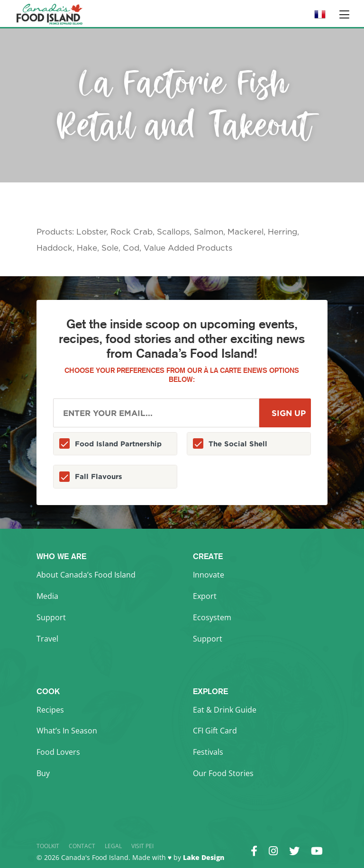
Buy (43, 773)
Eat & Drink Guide (225, 710)
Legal (113, 846)
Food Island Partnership (118, 444)
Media (47, 596)
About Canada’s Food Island (86, 575)
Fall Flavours (99, 476)
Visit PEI (142, 846)
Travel (47, 639)
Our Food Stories (223, 773)
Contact (82, 846)
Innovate (209, 575)
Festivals (208, 752)
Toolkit (48, 846)
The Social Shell (238, 444)
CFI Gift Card (215, 731)
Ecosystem (212, 617)
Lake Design (204, 857)
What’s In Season (67, 731)
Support (51, 617)
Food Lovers (58, 752)
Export (205, 596)
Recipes (50, 710)
